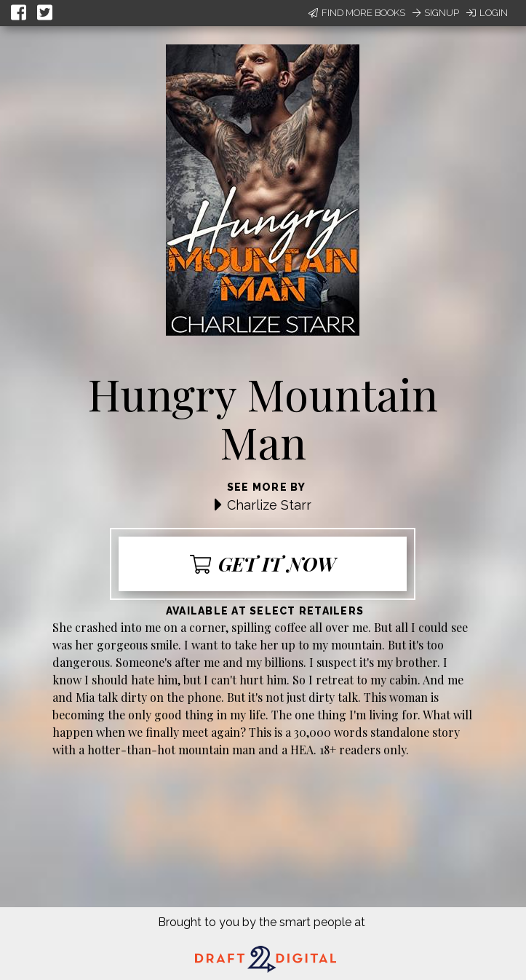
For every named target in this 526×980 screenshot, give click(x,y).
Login (487, 13)
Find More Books (357, 13)
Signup (436, 13)
